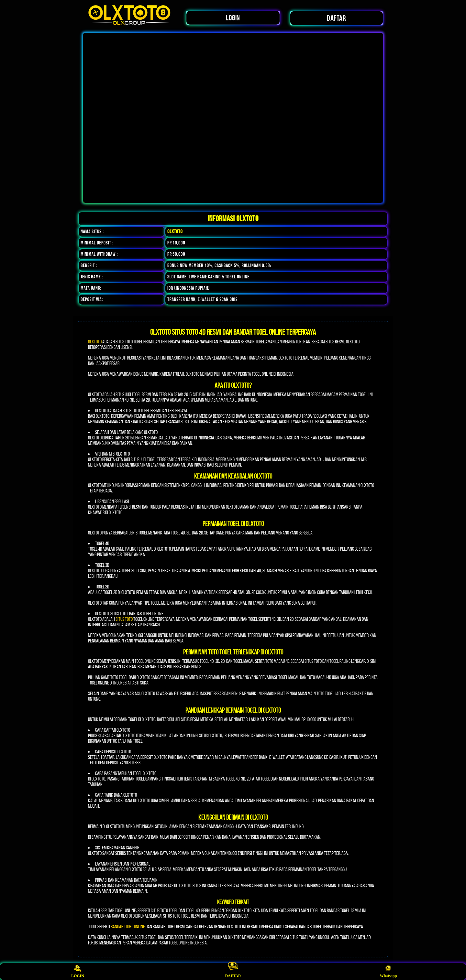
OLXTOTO (95, 342)
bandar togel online (128, 926)
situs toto (124, 619)
